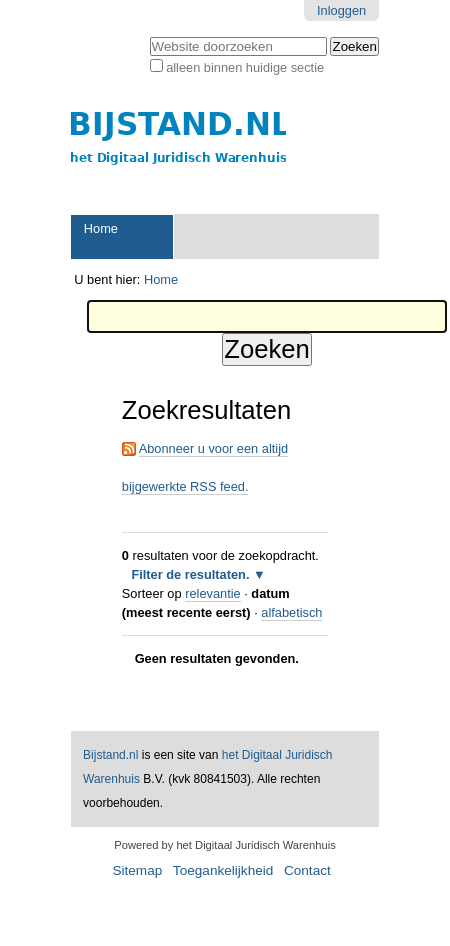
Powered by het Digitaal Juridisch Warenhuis (225, 845)
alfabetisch (291, 612)
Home (101, 228)
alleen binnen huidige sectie (245, 67)
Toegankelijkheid (223, 870)
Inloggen (341, 10)
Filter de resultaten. (190, 574)
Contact (307, 870)
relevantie (213, 593)
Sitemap (137, 870)
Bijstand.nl (110, 755)
